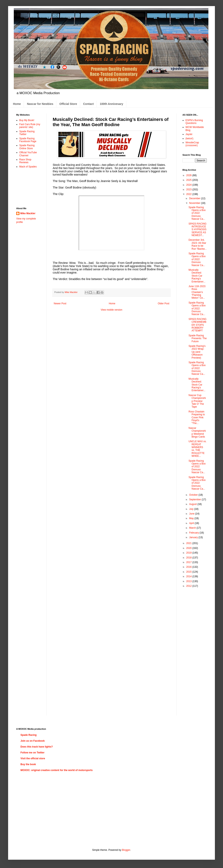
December (195, 198)
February (194, 533)
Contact (88, 104)
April (192, 523)
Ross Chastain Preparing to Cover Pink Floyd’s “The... (197, 417)
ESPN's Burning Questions (194, 122)
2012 (189, 586)
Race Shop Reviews (25, 161)
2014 (189, 576)
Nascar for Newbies (40, 104)
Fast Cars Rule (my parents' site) (30, 126)
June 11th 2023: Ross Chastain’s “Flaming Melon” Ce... (197, 292)
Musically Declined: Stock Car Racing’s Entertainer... (197, 276)
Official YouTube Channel (28, 154)
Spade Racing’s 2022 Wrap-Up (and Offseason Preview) (197, 352)
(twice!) (189, 138)
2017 (189, 562)
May (192, 518)
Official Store (68, 104)
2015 (189, 572)
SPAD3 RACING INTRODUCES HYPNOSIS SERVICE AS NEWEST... (197, 230)
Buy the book (28, 764)
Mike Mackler (28, 213)
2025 (189, 180)
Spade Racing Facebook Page (28, 140)
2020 (189, 548)
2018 (189, 558)
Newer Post (60, 304)
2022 (189, 194)
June (192, 514)
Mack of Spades (28, 167)
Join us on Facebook (33, 741)
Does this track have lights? (37, 747)
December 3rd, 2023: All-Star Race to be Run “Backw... (198, 244)
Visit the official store (33, 758)
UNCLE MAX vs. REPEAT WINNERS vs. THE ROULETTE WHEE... (198, 449)
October (194, 495)
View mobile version (112, 310)
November (195, 203)
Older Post (163, 304)
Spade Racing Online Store (27, 147)
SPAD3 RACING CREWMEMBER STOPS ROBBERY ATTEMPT (197, 325)
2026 (189, 175)
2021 (189, 543)
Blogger (126, 850)
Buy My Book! (27, 120)
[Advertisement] (29, 187)
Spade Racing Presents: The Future (198, 338)
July (192, 509)
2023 (189, 190)
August (193, 504)
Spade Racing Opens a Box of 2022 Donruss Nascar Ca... (197, 213)
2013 (189, 581)
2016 (189, 567)
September (195, 499)
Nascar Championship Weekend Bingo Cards (197, 432)
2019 (189, 553)
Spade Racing (28, 735)
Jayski (189, 134)
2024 (189, 185)
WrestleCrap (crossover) (192, 144)
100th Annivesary (111, 104)
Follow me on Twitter (32, 753)
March (193, 528)
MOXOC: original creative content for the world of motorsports (57, 770)
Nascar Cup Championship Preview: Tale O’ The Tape (197, 401)
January (194, 537)
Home (17, 104)
